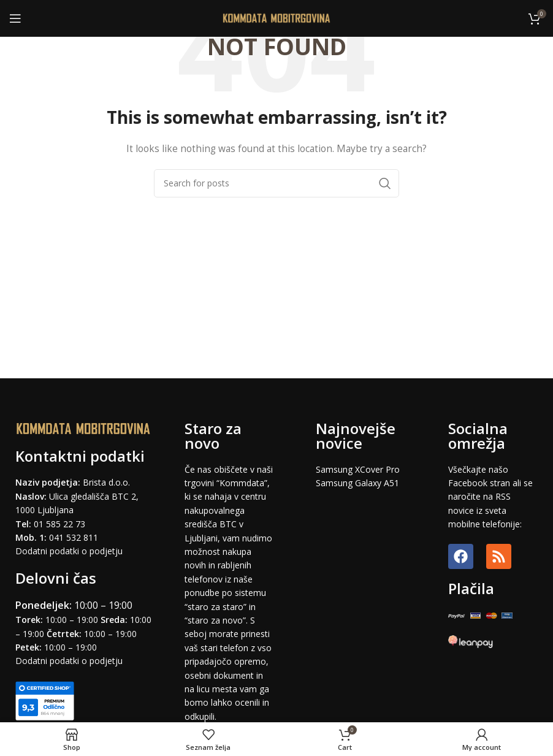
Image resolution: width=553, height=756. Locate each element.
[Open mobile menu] (15, 18)
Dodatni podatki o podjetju (69, 551)
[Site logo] (277, 17)
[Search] (276, 183)
